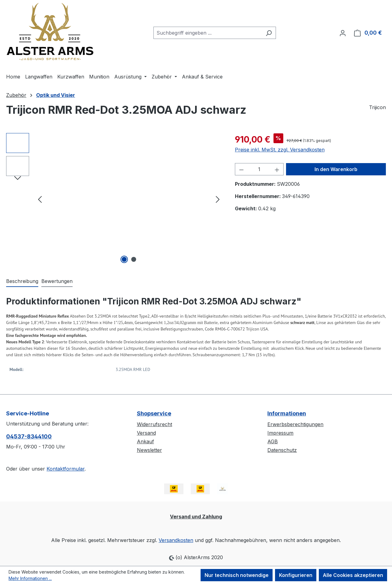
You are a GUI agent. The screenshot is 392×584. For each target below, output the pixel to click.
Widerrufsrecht (155, 424)
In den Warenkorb (336, 169)
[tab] (22, 281)
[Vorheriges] (40, 199)
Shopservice (154, 413)
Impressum (280, 433)
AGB (273, 441)
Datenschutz (282, 450)
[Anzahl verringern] (241, 169)
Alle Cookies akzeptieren (353, 575)
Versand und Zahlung (196, 517)
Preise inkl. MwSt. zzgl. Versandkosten (280, 150)
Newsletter (149, 450)
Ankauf (145, 441)
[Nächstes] (218, 199)
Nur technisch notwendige (237, 575)
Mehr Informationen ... (30, 578)
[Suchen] (269, 33)
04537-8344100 (29, 436)
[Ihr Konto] (343, 33)
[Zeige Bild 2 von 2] (134, 259)
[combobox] (208, 33)
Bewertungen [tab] (57, 281)
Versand (146, 433)
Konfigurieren (296, 575)
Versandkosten (176, 540)
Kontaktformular (66, 469)
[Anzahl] (259, 169)
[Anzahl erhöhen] (277, 169)
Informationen (287, 413)
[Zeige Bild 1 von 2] (124, 259)
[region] (114, 199)
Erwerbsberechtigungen (295, 424)
